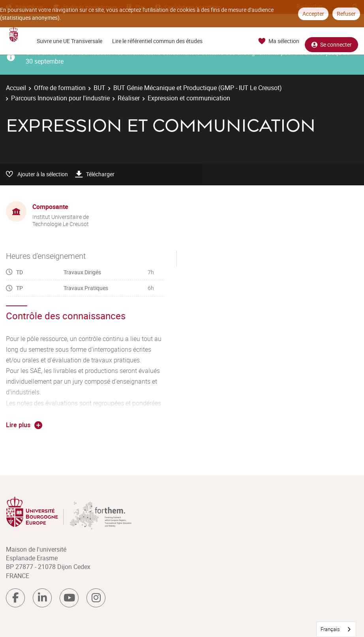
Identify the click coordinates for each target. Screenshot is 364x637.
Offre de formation (60, 88)
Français (330, 629)
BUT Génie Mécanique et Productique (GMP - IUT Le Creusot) (198, 88)
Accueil (16, 88)
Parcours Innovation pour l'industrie (60, 98)
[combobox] (336, 629)
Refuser (346, 14)
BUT (99, 88)
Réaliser (129, 98)
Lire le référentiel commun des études (157, 41)
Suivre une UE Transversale (69, 41)
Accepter (313, 14)
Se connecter (331, 41)
